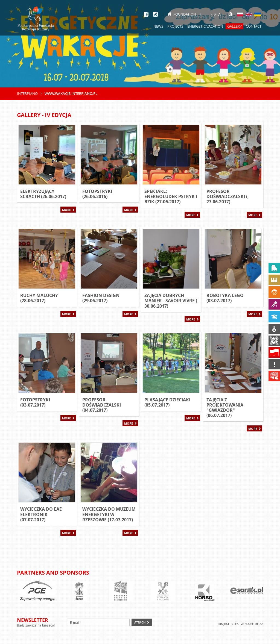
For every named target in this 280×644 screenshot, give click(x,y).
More (66, 210)
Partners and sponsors (53, 573)
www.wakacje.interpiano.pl (71, 93)
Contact (254, 26)
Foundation (182, 14)
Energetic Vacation (205, 26)
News (158, 26)
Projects (175, 26)
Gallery (234, 26)
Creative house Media (247, 624)
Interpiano (27, 93)
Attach (140, 622)
